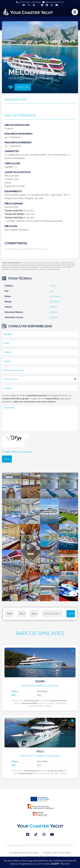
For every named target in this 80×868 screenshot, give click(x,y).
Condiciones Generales (24, 853)
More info (65, 864)
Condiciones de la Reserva (40, 857)
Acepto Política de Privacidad (18, 452)
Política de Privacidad (57, 853)
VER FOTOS (23, 87)
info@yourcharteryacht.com (53, 2)
